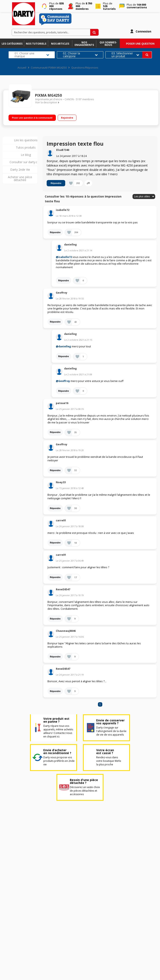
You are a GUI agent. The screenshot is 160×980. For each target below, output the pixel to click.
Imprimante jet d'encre (49, 99)
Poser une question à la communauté (32, 118)
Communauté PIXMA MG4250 (49, 68)
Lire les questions (26, 140)
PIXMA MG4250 (48, 95)
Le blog (26, 155)
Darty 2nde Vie (20, 170)
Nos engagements (84, 44)
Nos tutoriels (36, 44)
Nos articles (60, 44)
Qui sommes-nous (108, 44)
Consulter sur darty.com (26, 162)
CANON (69, 99)
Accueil (22, 68)
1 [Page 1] (100, 704)
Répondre (56, 183)
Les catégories (12, 44)
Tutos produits (26, 147)
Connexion (143, 31)
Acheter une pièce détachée (20, 178)
